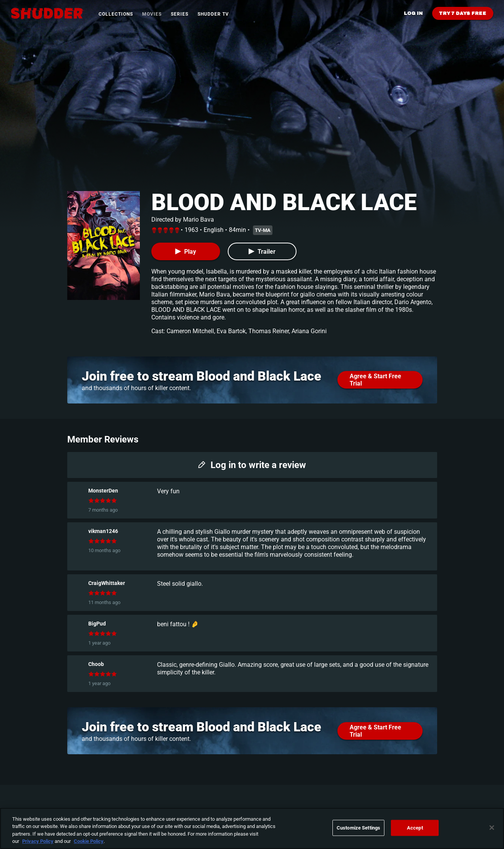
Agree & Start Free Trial (375, 380)
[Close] (492, 828)
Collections (116, 14)
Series (180, 14)
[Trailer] (262, 251)
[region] (252, 828)
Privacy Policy (38, 841)
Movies (152, 14)
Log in (413, 13)
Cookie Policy (89, 841)
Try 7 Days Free (463, 13)
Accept (415, 828)
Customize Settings (358, 828)
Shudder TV (213, 14)
